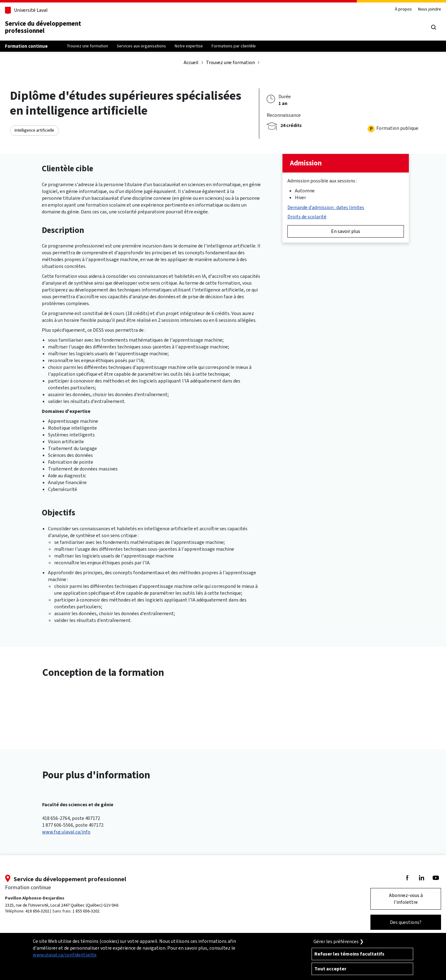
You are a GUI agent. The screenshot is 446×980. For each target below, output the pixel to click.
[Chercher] (434, 27)
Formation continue (26, 46)
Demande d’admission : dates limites (326, 207)
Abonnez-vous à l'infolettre (406, 899)
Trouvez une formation (230, 62)
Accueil (191, 62)
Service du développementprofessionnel (43, 27)
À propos (403, 9)
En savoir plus (346, 231)
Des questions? (406, 922)
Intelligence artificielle (34, 130)
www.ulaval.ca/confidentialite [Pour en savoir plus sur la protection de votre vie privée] (65, 955)
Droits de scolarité (307, 217)
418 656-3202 (37, 911)
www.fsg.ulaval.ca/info (66, 832)
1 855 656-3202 (86, 911)
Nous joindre (430, 9)
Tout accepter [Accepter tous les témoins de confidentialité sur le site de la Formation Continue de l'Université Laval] (330, 969)
